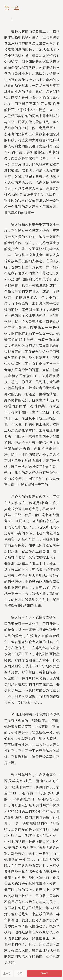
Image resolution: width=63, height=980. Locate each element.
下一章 (44, 974)
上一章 (7, 974)
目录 (20, 974)
